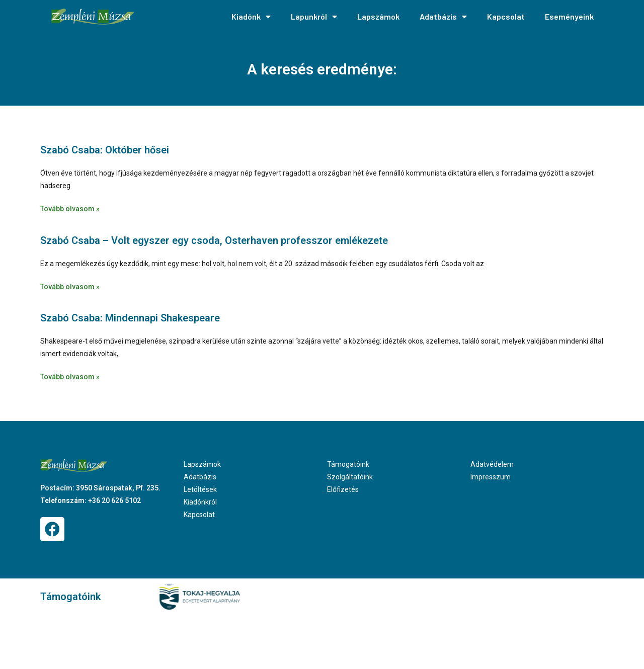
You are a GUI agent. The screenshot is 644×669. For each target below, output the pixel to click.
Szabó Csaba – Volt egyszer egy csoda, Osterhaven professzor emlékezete (214, 240)
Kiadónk (251, 17)
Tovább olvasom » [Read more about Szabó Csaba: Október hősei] (70, 209)
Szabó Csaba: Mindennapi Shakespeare (130, 318)
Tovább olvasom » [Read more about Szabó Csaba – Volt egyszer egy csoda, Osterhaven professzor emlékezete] (70, 287)
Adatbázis (443, 17)
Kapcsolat (506, 16)
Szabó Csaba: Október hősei (105, 150)
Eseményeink (569, 16)
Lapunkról (314, 17)
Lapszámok (378, 16)
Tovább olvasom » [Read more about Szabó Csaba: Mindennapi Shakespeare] (70, 377)
